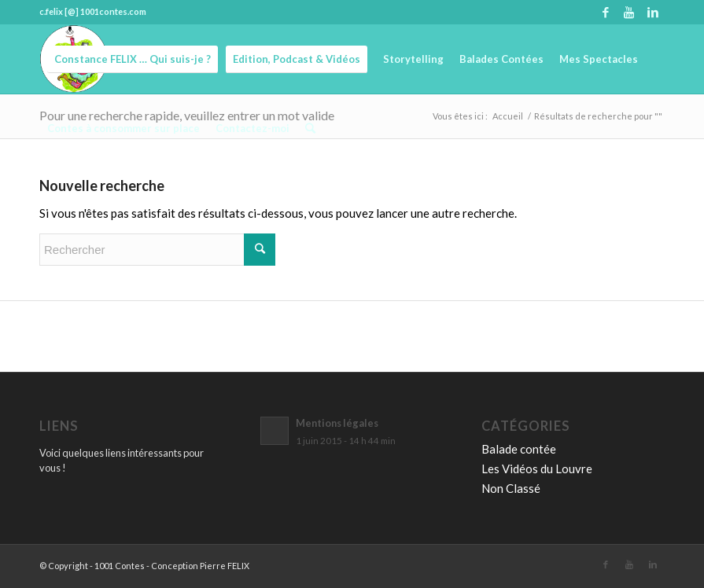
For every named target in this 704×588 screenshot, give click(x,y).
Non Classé (511, 488)
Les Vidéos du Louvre (537, 469)
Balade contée (519, 449)
